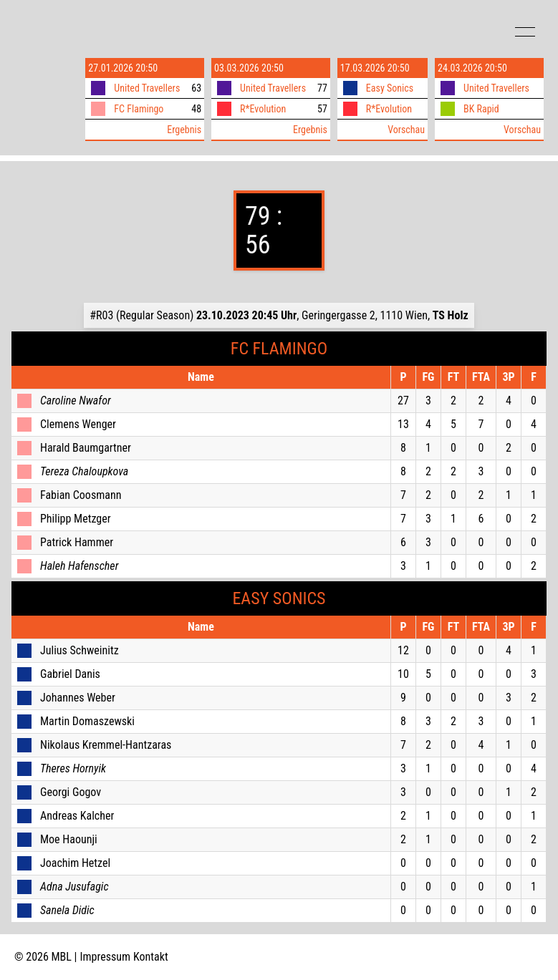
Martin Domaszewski (87, 721)
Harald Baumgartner (86, 448)
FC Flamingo (139, 109)
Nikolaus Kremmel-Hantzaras (106, 745)
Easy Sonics (390, 88)
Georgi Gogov (71, 792)
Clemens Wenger (78, 424)
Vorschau (406, 130)
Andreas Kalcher (77, 816)
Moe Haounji (69, 839)
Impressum (106, 957)
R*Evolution (263, 109)
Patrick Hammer (77, 542)
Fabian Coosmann (81, 495)
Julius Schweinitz (80, 650)
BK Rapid (481, 109)
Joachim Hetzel (75, 863)
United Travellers (147, 88)
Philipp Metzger (76, 519)
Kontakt (151, 957)
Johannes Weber (78, 698)
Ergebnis (184, 130)
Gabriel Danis (70, 674)
